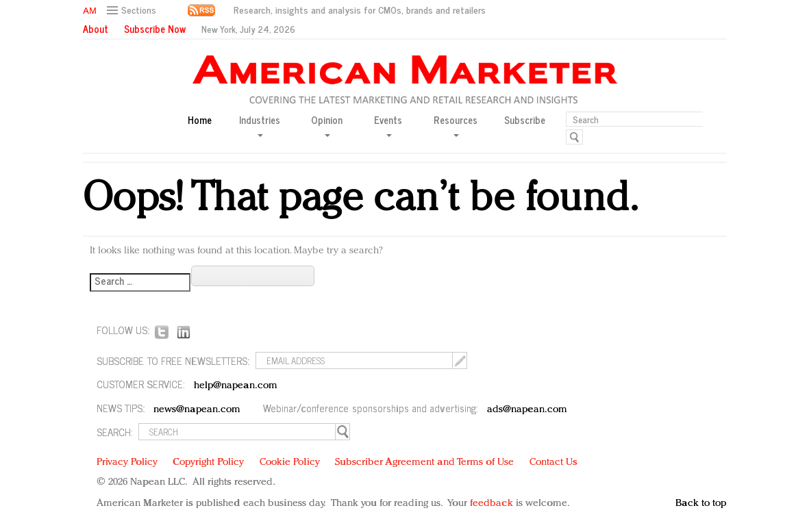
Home (200, 120)
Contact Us (553, 463)
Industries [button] (260, 125)
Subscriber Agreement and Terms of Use (424, 463)
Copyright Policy (208, 463)
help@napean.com (236, 386)
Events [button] (388, 125)
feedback (491, 504)
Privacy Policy (127, 463)
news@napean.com (197, 410)
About (96, 29)
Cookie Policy (290, 463)
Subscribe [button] (525, 120)
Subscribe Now (155, 29)
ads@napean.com (527, 410)
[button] (133, 11)
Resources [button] (456, 125)
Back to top (701, 504)
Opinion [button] (327, 125)
